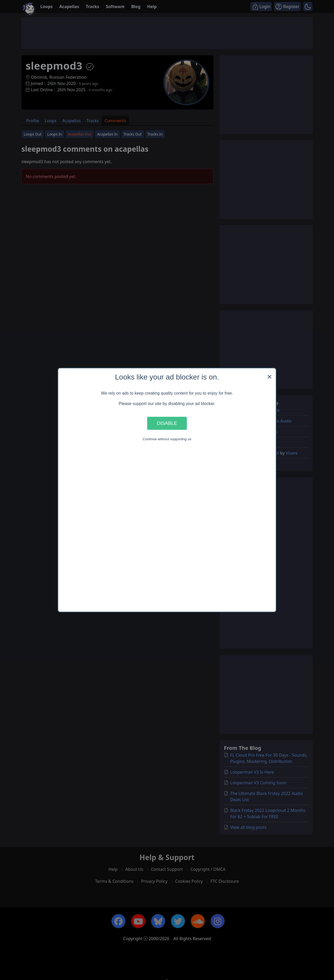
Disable (167, 423)
